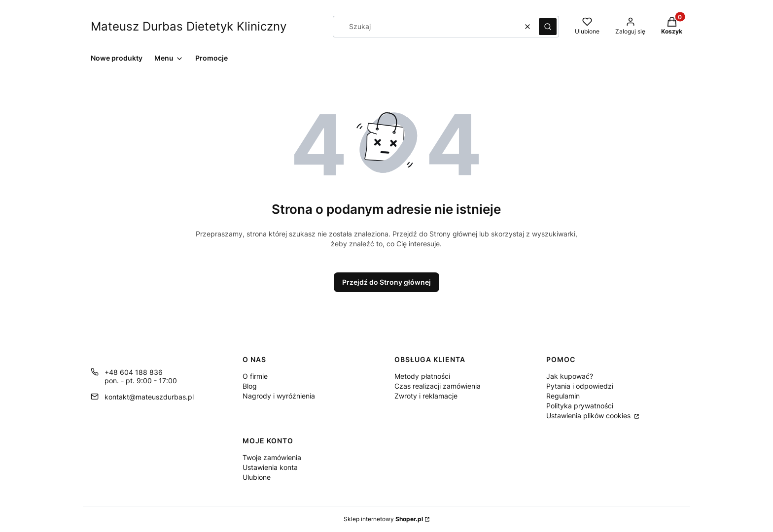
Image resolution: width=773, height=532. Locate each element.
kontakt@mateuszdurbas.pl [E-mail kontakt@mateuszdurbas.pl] (149, 397)
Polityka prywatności (580, 406)
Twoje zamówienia (272, 457)
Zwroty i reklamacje (426, 396)
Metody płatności (422, 376)
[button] (548, 27)
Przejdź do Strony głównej (386, 282)
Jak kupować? (570, 376)
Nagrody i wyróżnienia (279, 396)
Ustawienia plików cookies (589, 416)
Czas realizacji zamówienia (438, 386)
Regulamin (563, 396)
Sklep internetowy (383, 519)
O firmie (255, 376)
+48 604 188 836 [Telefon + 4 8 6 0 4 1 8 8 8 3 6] (134, 372)
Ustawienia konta (270, 467)
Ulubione (257, 477)
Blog (250, 386)
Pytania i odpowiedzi (580, 386)
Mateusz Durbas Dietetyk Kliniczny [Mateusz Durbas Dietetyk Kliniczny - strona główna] (189, 26)
